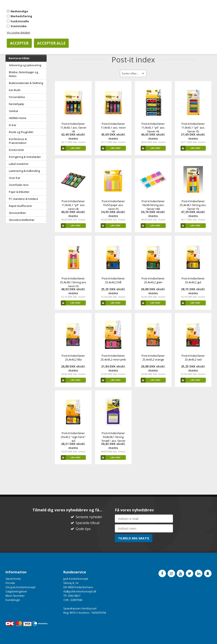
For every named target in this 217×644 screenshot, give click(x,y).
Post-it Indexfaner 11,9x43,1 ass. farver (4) (73, 128)
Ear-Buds (15, 90)
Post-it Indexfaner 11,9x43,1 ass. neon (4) (113, 128)
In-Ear (13, 125)
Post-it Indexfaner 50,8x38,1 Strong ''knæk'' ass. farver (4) (113, 439)
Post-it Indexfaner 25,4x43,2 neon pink (113, 358)
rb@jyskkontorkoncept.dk (80, 591)
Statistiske (19, 26)
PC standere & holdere (24, 199)
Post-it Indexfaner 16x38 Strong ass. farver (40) (153, 205)
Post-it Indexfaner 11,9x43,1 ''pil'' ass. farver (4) (153, 128)
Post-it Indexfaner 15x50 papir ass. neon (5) (113, 205)
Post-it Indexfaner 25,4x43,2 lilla (73, 358)
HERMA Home (18, 118)
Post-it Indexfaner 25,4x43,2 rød (193, 358)
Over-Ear (15, 178)
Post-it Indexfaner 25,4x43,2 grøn (153, 280)
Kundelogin (13, 600)
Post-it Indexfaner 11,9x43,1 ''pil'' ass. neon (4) (73, 205)
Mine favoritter (15, 596)
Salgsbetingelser (16, 591)
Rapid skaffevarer (21, 206)
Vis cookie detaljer (19, 32)
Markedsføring (21, 16)
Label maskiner (19, 164)
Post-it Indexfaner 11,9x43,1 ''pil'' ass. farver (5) (193, 128)
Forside (10, 583)
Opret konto (13, 579)
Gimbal (13, 111)
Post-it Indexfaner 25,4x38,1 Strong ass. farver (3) (193, 205)
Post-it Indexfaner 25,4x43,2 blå (113, 280)
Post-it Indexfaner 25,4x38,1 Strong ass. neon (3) (73, 282)
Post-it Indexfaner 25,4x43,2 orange (153, 358)
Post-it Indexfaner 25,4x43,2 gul (193, 280)
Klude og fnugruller (21, 132)
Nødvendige (19, 11)
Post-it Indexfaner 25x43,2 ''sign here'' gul (73, 437)
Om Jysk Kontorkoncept (20, 587)
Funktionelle (20, 21)
